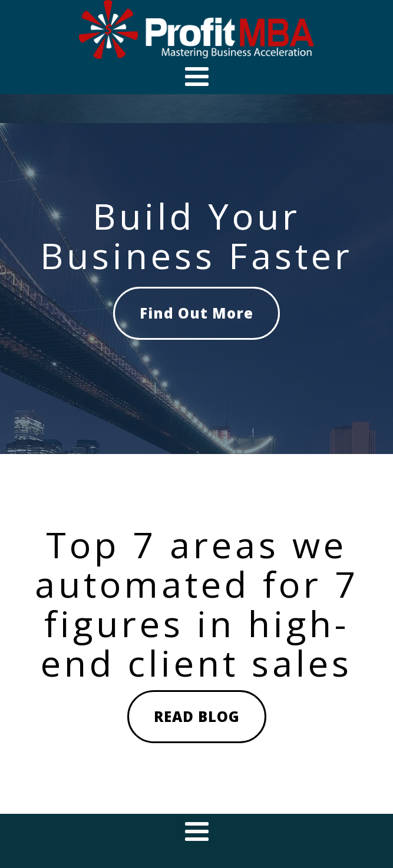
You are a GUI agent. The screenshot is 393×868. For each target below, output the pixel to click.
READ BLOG (197, 716)
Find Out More (196, 313)
